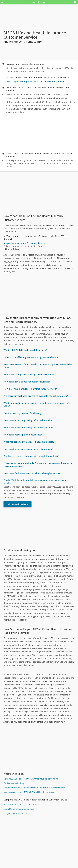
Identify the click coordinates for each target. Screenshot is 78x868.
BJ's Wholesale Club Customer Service (21, 804)
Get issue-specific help (14, 783)
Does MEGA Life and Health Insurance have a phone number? (32, 779)
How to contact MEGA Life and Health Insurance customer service (34, 788)
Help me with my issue (17, 504)
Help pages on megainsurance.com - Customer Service (35, 81)
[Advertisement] (39, 132)
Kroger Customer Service (15, 813)
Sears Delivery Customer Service (19, 809)
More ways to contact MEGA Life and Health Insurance (29, 792)
